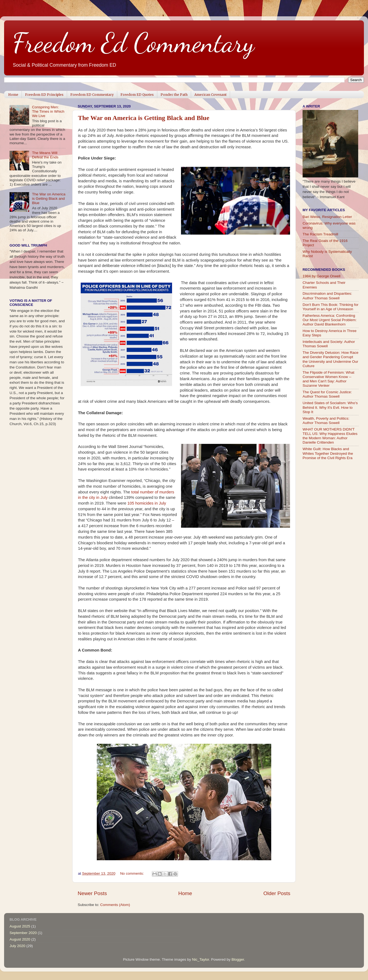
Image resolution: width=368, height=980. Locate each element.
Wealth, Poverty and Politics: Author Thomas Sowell (326, 421)
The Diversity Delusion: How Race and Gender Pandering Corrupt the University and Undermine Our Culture (331, 359)
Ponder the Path (174, 95)
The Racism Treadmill (320, 234)
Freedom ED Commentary (92, 95)
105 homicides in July (147, 503)
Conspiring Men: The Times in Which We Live (48, 111)
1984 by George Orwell (322, 276)
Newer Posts (92, 893)
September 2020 (23, 933)
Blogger (238, 959)
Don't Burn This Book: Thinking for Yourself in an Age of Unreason (331, 307)
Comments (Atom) (115, 905)
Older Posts (277, 893)
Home (13, 95)
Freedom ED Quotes (137, 95)
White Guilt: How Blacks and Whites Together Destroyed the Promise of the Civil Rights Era (328, 453)
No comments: (133, 873)
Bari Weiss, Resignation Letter (327, 217)
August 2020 (20, 939)
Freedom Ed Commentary (133, 43)
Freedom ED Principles (44, 95)
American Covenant (210, 95)
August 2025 (20, 926)
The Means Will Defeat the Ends (45, 155)
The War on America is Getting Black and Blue (144, 118)
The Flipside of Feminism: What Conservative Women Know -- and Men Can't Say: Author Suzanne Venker (328, 379)
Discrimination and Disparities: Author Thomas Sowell (327, 296)
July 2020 (17, 946)
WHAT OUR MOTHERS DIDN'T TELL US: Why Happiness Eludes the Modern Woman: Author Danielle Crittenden (330, 436)
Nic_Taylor (200, 959)
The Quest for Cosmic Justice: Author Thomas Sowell (327, 394)
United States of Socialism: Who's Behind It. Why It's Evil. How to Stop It (330, 407)
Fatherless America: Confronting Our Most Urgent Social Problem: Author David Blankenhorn (330, 320)
